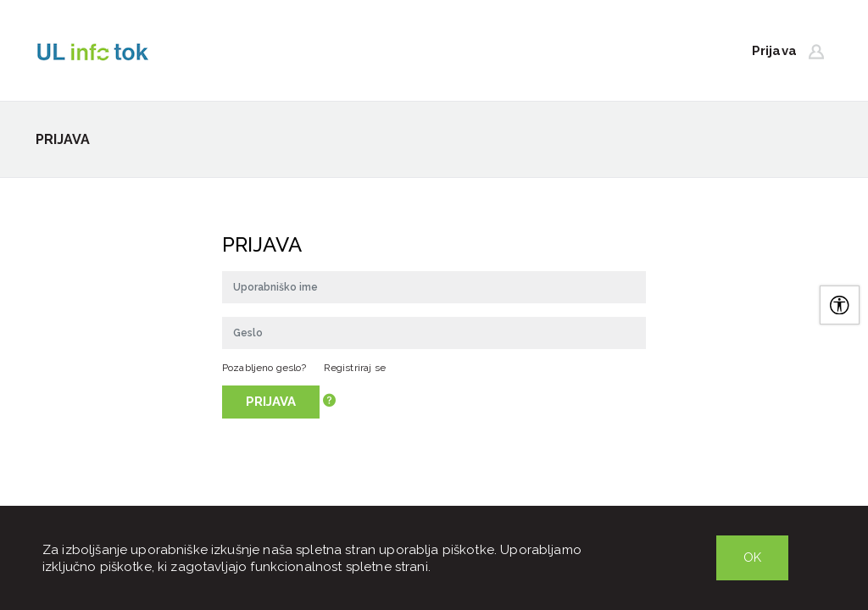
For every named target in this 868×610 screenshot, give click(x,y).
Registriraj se (355, 368)
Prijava (271, 402)
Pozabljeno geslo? (264, 368)
